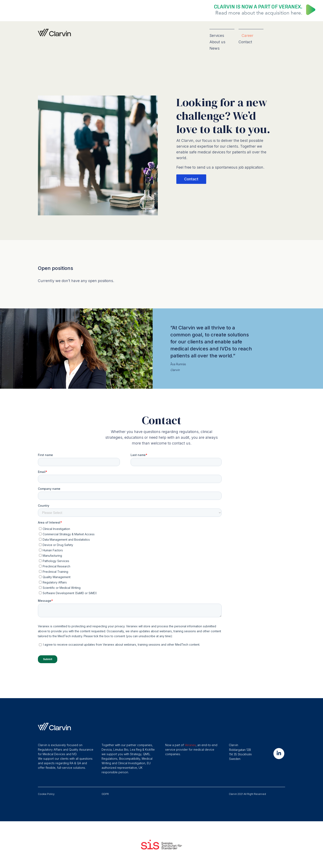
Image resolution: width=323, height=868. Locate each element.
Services (217, 36)
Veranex (190, 745)
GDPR (105, 794)
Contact (245, 42)
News (215, 48)
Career (248, 36)
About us (217, 42)
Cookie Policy (46, 794)
